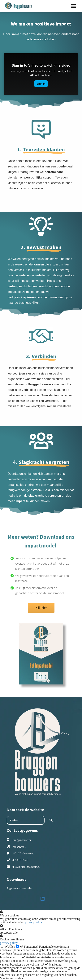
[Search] (51, 820)
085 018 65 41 (20, 860)
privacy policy (34, 922)
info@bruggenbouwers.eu (26, 867)
